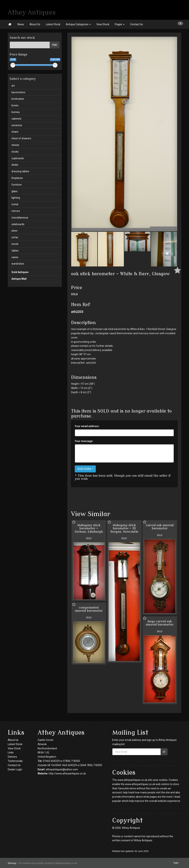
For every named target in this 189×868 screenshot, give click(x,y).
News (21, 24)
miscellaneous (20, 218)
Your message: (84, 441)
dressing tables (20, 171)
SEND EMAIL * (85, 469)
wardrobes (18, 264)
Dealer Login (15, 769)
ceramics (17, 125)
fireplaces (17, 178)
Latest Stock (53, 24)
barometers (18, 92)
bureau (16, 112)
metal (15, 204)
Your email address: (87, 426)
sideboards (18, 224)
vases (15, 257)
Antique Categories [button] (78, 24)
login (176, 863)
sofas (15, 237)
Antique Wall (19, 279)
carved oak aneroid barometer (160, 527)
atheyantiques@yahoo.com (62, 769)
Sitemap (12, 863)
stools (15, 244)
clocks (15, 152)
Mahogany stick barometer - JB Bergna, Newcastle (124, 529)
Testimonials (15, 761)
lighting (16, 198)
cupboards (18, 158)
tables (15, 251)
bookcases (18, 99)
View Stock (103, 24)
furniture (17, 185)
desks (15, 165)
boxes (15, 105)
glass (14, 191)
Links (11, 752)
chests (15, 145)
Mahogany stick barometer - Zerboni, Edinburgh (89, 529)
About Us (35, 24)
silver (14, 231)
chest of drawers (21, 138)
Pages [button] (120, 24)
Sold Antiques (20, 272)
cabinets (16, 119)
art (13, 86)
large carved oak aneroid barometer (160, 623)
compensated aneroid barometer (89, 609)
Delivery (12, 757)
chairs (15, 132)
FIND (55, 45)
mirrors (16, 211)
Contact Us (136, 24)
